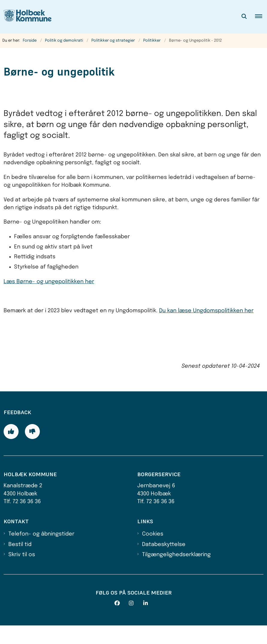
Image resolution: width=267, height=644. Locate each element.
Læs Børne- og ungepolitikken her (49, 282)
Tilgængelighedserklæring (176, 573)
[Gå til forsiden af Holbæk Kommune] (26, 17)
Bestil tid (20, 563)
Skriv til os (22, 573)
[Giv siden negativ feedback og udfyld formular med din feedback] (32, 450)
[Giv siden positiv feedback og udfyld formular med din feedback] (11, 450)
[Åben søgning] (244, 17)
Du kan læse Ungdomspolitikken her (206, 311)
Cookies (153, 553)
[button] (261, 17)
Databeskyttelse (164, 563)
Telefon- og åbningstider (41, 553)
